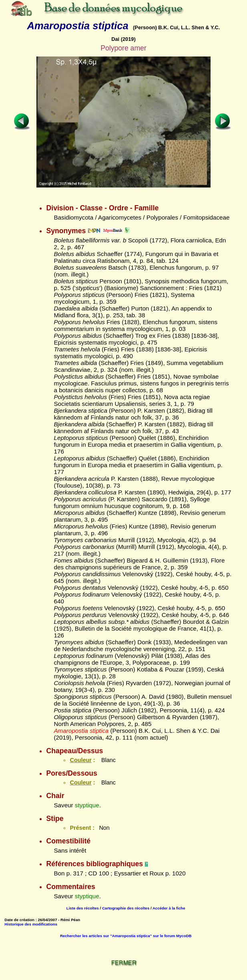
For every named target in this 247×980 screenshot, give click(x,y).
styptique (87, 805)
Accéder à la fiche (169, 908)
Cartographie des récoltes (126, 908)
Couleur (80, 760)
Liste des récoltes (83, 908)
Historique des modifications (31, 924)
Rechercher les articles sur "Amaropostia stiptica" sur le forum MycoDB (126, 936)
